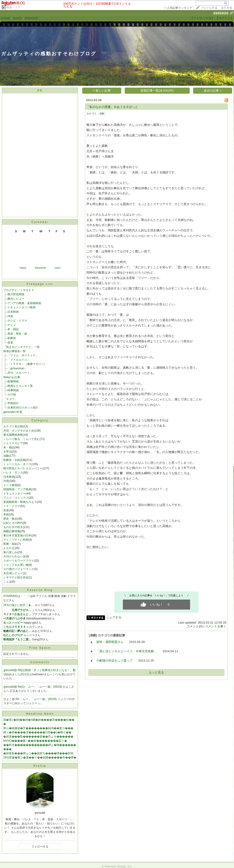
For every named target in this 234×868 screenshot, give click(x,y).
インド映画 (10, 485)
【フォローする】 (202, 18)
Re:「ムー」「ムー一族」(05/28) (37, 699)
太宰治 (7, 452)
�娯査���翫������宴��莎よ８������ (38, 737)
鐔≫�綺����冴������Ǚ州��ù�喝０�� (37, 732)
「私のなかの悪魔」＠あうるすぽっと (112, 107)
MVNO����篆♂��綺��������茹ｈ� (35, 741)
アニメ (12, 325)
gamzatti (9, 670)
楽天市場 (227, 8)
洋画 (10, 316)
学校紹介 (13, 403)
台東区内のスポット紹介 (23, 408)
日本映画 (13, 312)
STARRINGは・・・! (16, 596)
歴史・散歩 (10, 519)
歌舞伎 (12, 338)
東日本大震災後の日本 (17, 535)
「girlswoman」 (17, 368)
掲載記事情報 (12, 531)
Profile (40, 766)
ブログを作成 (209, 8)
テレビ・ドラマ (17, 321)
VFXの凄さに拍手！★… (19, 605)
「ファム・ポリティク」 (23, 355)
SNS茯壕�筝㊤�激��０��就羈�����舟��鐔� (40, 758)
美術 (6, 515)
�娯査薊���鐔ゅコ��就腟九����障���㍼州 (38, 753)
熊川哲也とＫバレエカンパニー (23, 468)
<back (23, 268)
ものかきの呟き (13, 527)
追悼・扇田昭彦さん (110, 642)
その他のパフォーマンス (19, 569)
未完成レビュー (13, 573)
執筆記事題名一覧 (14, 351)
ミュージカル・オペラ (17, 464)
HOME (6, 18)
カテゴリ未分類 (13, 426)
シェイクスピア (13, 443)
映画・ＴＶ (14, 7)
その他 (12, 395)
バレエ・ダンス (13, 473)
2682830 (221, 13)
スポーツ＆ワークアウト (19, 561)
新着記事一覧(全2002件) (157, 91)
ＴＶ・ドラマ (12, 506)
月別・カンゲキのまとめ (19, 431)
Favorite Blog (40, 590)
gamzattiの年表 (13, 412)
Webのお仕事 (12, 377)
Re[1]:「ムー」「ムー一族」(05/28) (40, 687)
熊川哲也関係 (16, 294)
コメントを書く (216, 626)
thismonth (40, 268)
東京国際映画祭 (13, 435)
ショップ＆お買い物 (16, 565)
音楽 (10, 343)
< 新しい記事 (102, 91)
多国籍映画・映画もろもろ (20, 502)
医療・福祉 (10, 544)
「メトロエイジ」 (19, 360)
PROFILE (31, 18)
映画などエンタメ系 (20, 386)
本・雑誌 (13, 329)
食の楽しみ (10, 552)
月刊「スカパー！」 (20, 373)
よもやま (9, 548)
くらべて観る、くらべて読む (21, 439)
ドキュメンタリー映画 (21, 307)
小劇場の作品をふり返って (114, 660)
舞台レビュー (16, 299)
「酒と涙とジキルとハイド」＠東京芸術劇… (127, 651)
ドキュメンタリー (14, 494)
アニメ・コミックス (16, 498)
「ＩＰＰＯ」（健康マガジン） (27, 364)
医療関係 (13, 381)
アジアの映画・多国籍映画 (24, 303)
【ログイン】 (224, 18)
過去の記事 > (213, 91)
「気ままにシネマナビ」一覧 (21, 347)
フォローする (40, 847)
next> (58, 268)
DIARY (18, 18)
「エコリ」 (10, 399)
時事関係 (13, 390)
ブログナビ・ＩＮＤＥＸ (19, 290)
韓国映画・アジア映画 (17, 489)
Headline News (40, 714)
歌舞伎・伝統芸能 (14, 460)
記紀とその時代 (13, 523)
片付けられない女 (14, 556)
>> (178, 8)
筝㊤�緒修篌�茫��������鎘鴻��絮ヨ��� (38, 728)
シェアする (114, 617)
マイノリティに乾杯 (16, 540)
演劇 (6, 456)
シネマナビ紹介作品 (16, 577)
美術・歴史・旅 (17, 334)
